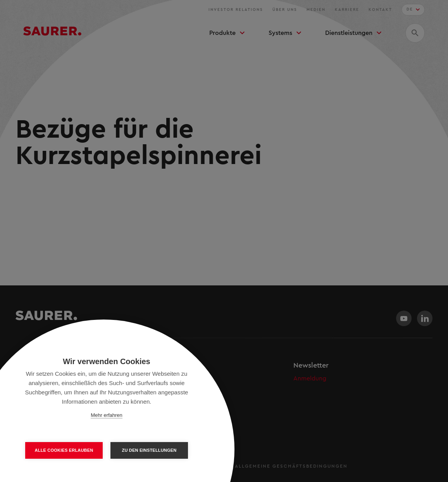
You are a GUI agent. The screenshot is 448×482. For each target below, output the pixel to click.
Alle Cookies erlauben (64, 450)
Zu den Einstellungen (149, 450)
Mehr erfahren (107, 415)
